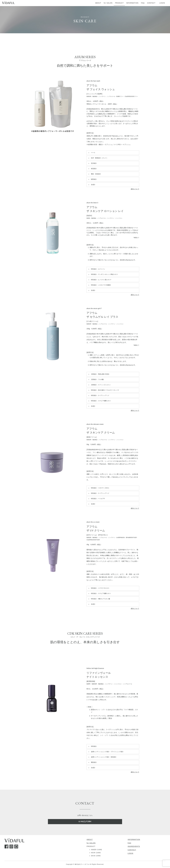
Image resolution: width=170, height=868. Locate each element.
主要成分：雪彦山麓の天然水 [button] (98, 374)
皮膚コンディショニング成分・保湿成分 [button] (102, 757)
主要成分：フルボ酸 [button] (96, 379)
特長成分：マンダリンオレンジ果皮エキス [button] (103, 274)
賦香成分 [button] (92, 179)
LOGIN (131, 853)
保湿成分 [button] (92, 169)
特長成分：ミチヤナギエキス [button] (98, 588)
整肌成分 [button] (92, 762)
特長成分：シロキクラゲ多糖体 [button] (99, 285)
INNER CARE (96, 850)
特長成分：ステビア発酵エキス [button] (99, 401)
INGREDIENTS (134, 847)
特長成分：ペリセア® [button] (96, 499)
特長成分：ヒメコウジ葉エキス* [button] (99, 280)
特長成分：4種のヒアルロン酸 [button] (99, 599)
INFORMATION (134, 840)
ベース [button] (91, 153)
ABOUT (90, 840)
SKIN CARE (96, 856)
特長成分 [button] (92, 746)
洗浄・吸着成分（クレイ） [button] (98, 158)
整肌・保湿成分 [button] (94, 174)
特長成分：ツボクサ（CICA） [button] (99, 488)
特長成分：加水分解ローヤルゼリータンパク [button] (103, 390)
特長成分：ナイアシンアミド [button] (98, 395)
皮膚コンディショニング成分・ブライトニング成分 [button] (106, 752)
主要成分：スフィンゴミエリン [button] (99, 385)
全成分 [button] (91, 185)
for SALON (91, 843)
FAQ (130, 843)
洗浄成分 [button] (92, 163)
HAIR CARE (96, 853)
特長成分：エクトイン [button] (96, 269)
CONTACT (132, 850)
